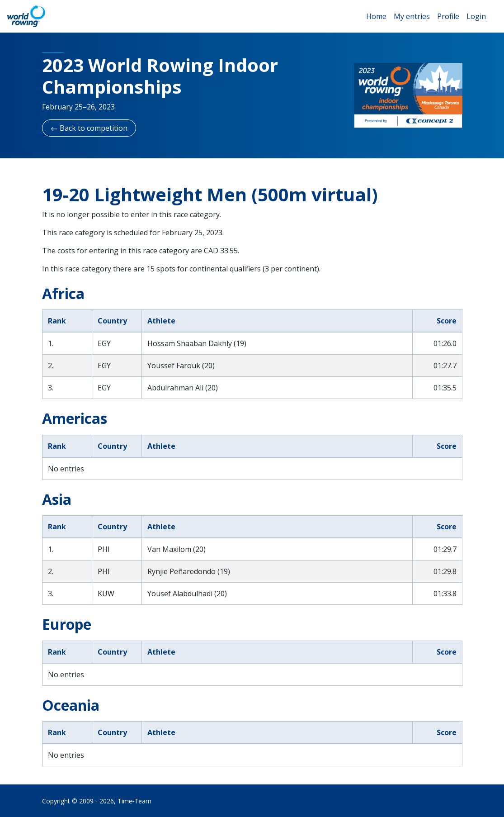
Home (376, 16)
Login (476, 16)
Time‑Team (135, 801)
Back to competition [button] (89, 128)
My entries (412, 16)
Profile (448, 16)
